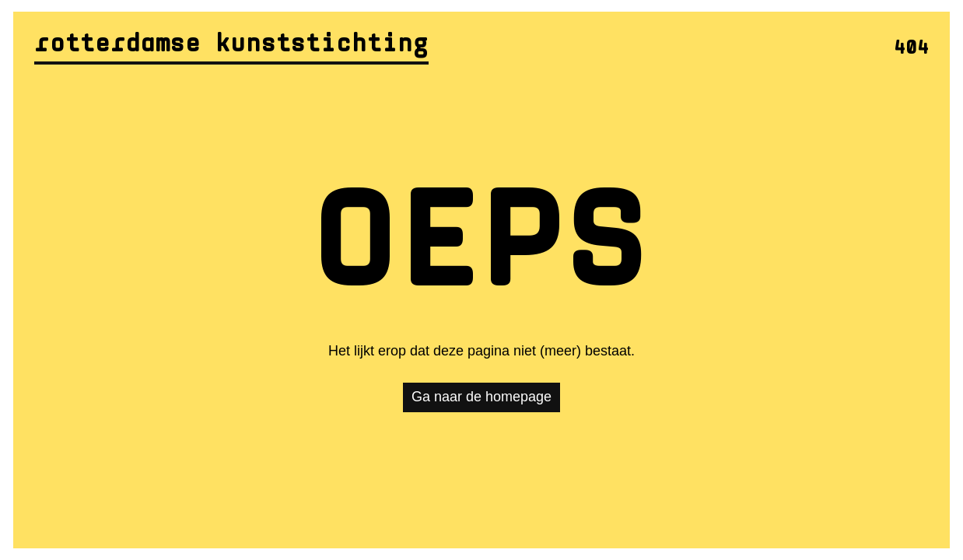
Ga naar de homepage (481, 397)
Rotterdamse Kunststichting (231, 45)
